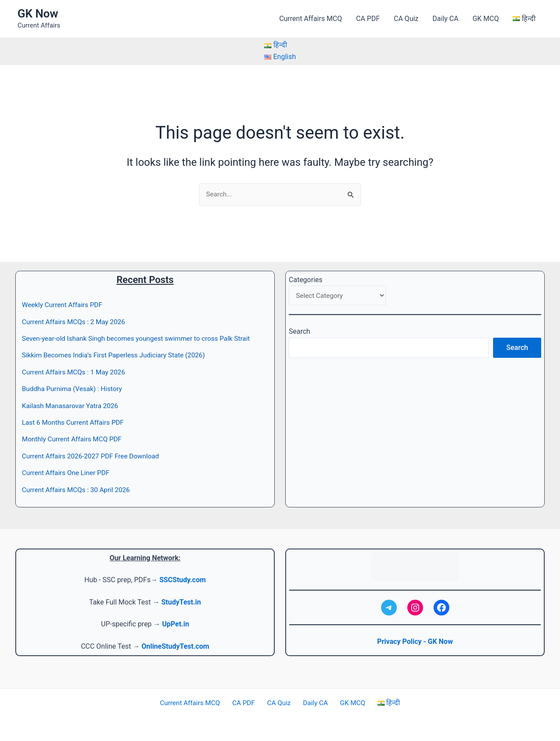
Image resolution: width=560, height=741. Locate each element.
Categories (306, 280)
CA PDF (368, 19)
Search (299, 333)
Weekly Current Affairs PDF (64, 305)
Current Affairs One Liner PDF (68, 473)
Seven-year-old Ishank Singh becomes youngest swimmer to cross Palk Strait (141, 339)
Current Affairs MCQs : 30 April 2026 (78, 490)
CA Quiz (406, 19)
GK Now (38, 14)
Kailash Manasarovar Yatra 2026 (72, 406)
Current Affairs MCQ (311, 19)
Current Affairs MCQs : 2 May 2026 (76, 322)
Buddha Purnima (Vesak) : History (74, 389)
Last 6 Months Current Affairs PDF (75, 422)
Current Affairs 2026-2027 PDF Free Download (94, 456)
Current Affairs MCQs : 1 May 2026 (76, 372)
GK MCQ (486, 19)
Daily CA (446, 19)
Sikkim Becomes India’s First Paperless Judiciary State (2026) (118, 355)
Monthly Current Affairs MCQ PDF (74, 439)
